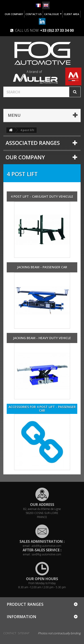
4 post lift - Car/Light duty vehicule (42, 197)
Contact (10, 633)
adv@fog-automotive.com (46, 546)
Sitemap (24, 633)
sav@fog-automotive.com (46, 554)
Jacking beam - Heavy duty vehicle (42, 338)
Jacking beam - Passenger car (42, 267)
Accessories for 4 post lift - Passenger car (42, 409)
